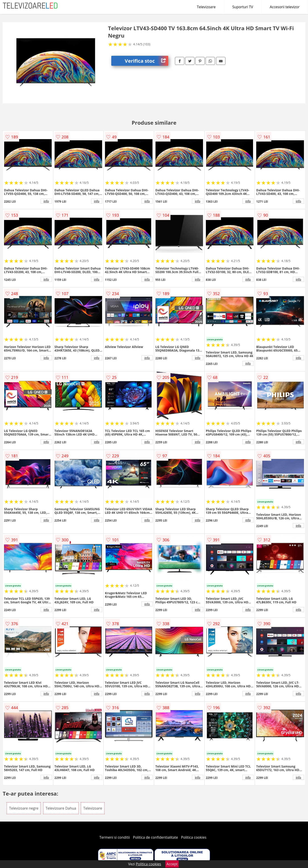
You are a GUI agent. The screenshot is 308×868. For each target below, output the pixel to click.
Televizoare (206, 7)
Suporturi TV (243, 7)
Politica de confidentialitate (156, 837)
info (46, 201)
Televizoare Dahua (61, 808)
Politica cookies (194, 837)
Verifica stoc (147, 61)
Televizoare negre (24, 808)
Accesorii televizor (285, 7)
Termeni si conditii (115, 837)
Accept (172, 864)
